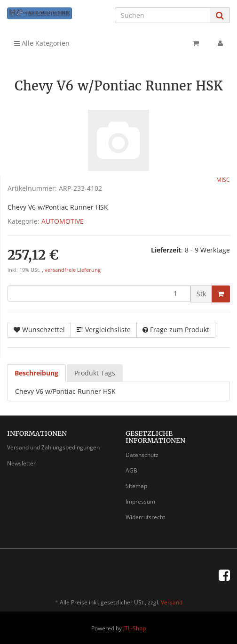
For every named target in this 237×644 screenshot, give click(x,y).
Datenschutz (142, 455)
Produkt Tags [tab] (95, 373)
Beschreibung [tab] (36, 373)
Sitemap (136, 486)
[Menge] (99, 293)
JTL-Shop (134, 628)
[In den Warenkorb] (221, 294)
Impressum (140, 501)
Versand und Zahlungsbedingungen (53, 447)
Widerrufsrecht (145, 517)
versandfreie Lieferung (73, 270)
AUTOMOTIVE (63, 221)
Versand (172, 602)
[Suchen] (162, 15)
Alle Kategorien (42, 43)
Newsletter (21, 463)
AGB (131, 470)
